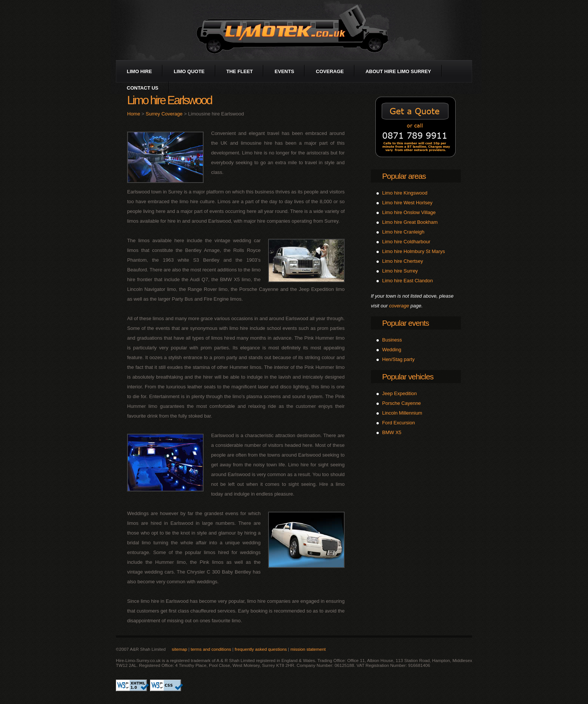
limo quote (189, 71)
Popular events (406, 323)
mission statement (308, 649)
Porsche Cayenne (401, 403)
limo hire (139, 71)
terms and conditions (211, 649)
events (284, 71)
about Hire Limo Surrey (398, 71)
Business (392, 340)
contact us (142, 88)
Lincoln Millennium (402, 413)
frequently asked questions (261, 649)
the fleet (240, 71)
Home (134, 114)
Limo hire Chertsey (403, 261)
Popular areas (404, 176)
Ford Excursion (398, 423)
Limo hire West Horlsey (407, 203)
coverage (330, 71)
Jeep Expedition (400, 393)
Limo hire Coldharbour (406, 242)
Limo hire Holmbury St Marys (414, 251)
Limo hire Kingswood (405, 193)
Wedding (392, 350)
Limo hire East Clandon (407, 281)
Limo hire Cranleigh (403, 232)
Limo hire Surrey (400, 271)
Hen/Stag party (398, 359)
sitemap (179, 649)
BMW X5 (392, 432)
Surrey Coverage (164, 114)
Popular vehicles (408, 377)
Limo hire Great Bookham (410, 222)
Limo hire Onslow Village (409, 212)
